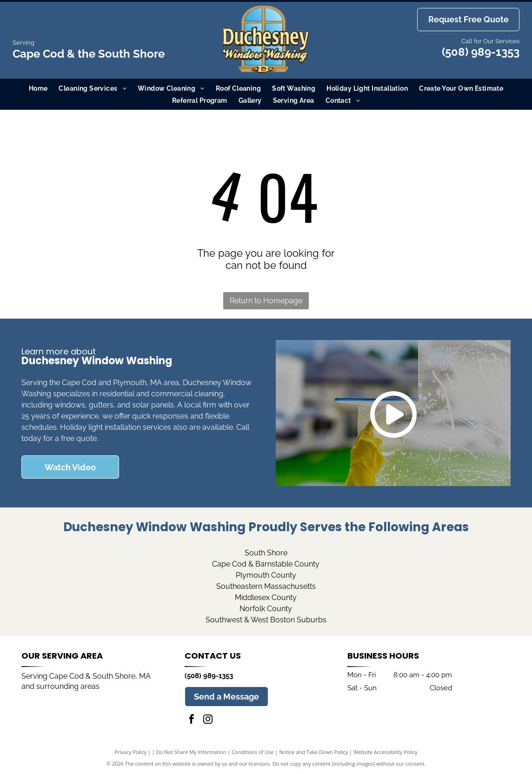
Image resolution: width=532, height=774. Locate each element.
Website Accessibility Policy (386, 752)
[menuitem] (38, 88)
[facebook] (192, 720)
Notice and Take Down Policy (314, 752)
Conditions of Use (253, 752)
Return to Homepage (266, 301)
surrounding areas (68, 686)
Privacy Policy (130, 752)
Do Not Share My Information (191, 752)
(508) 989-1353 (481, 52)
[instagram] (208, 720)
